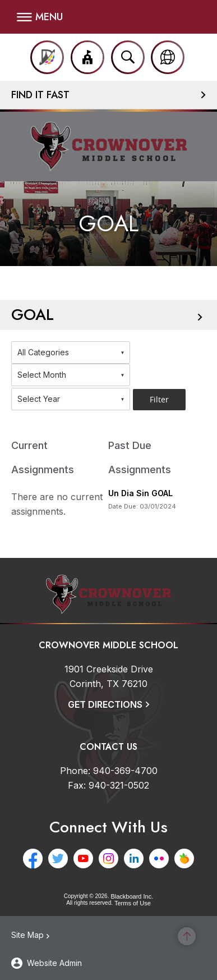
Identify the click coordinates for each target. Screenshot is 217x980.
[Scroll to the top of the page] (187, 936)
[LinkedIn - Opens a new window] (134, 858)
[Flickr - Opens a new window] (159, 858)
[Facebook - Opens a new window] (33, 858)
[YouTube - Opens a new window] (83, 858)
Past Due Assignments (140, 457)
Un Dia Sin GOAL (140, 493)
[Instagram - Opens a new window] (108, 858)
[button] (40, 17)
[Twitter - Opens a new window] (58, 858)
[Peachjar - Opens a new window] (184, 858)
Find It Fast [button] (40, 95)
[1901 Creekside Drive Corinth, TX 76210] (109, 676)
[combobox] (71, 352)
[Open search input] (128, 57)
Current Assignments (43, 457)
